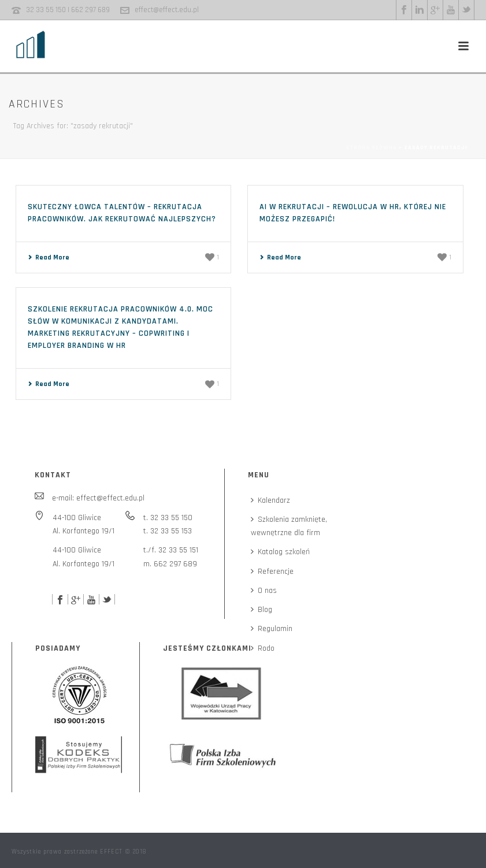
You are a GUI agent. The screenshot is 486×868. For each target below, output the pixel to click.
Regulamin (272, 629)
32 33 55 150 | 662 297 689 (68, 10)
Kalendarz (270, 500)
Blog (261, 610)
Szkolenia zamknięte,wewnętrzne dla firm (289, 526)
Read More (49, 257)
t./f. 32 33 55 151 (171, 550)
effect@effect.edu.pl (167, 10)
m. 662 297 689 (170, 564)
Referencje (272, 572)
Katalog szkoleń (280, 552)
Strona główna (371, 147)
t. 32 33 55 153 (168, 531)
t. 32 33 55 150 (168, 518)
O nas (264, 591)
